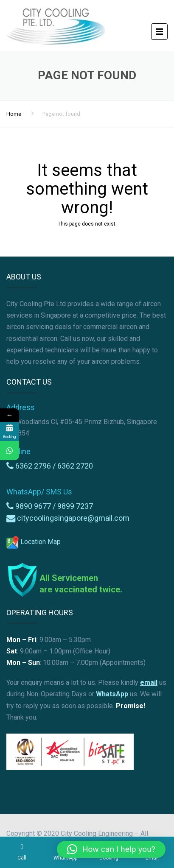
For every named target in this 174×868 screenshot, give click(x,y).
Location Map (34, 542)
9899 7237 (75, 506)
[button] (111, 849)
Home (14, 114)
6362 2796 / (36, 466)
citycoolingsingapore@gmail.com (73, 518)
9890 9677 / (36, 506)
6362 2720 (75, 466)
